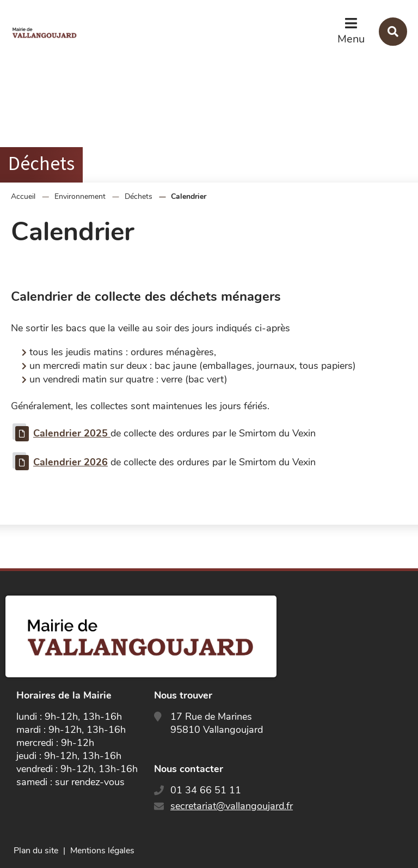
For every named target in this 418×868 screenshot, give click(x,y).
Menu (351, 39)
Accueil (23, 196)
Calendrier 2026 (70, 462)
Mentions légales (102, 851)
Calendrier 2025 (72, 433)
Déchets (139, 196)
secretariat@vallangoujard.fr (232, 806)
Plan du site (36, 851)
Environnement (80, 196)
